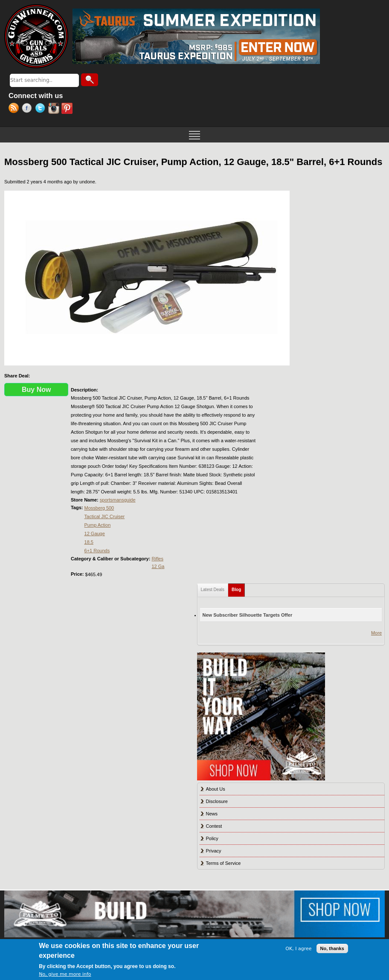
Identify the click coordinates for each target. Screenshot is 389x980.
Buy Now (36, 390)
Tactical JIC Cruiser (105, 516)
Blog (238, 588)
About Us (216, 789)
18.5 (89, 542)
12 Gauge (95, 533)
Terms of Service (224, 863)
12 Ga (158, 566)
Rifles (157, 559)
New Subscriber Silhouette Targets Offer (248, 615)
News (212, 814)
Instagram (55, 109)
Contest (214, 826)
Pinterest (68, 109)
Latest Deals (213, 590)
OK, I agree (298, 949)
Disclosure (217, 801)
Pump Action (98, 525)
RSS (15, 109)
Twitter (42, 109)
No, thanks (332, 948)
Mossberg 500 (99, 508)
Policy (212, 838)
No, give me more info (65, 974)
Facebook (28, 109)
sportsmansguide (118, 500)
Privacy (214, 851)
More (376, 633)
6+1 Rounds (97, 551)
